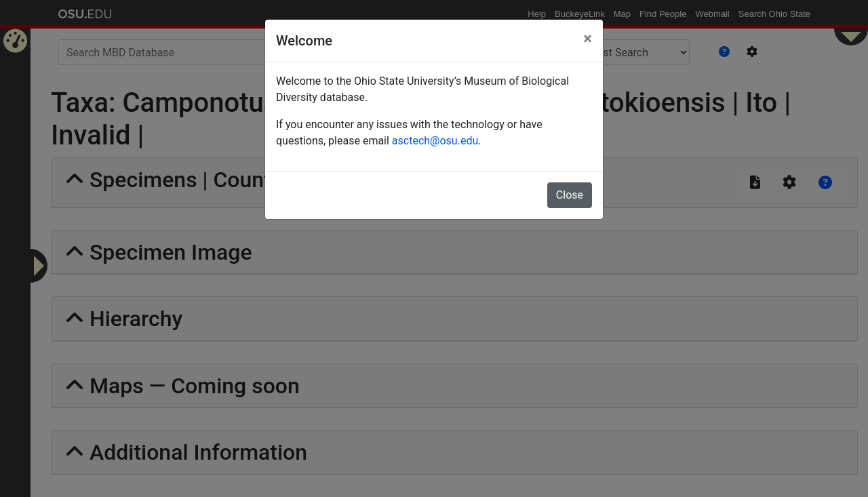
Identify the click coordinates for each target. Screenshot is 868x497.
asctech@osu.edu (435, 141)
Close (570, 195)
